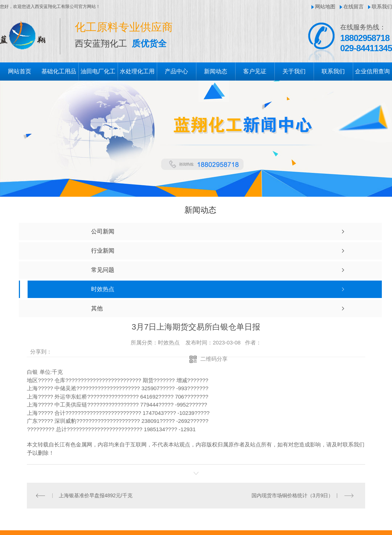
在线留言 (354, 7)
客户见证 (255, 71)
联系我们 (382, 7)
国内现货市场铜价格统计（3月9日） (293, 495)
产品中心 (176, 71)
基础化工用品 (59, 71)
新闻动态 (216, 71)
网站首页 (20, 71)
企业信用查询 (372, 71)
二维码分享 (214, 359)
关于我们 (294, 71)
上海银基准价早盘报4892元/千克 (96, 495)
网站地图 (325, 7)
